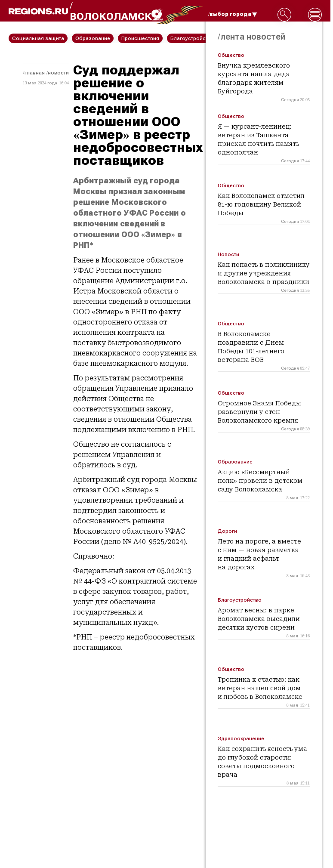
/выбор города (233, 14)
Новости (58, 73)
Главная (35, 73)
